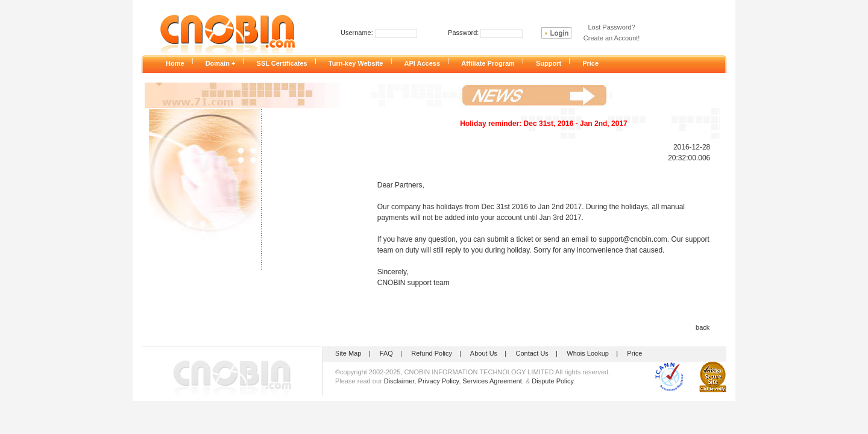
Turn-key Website (360, 63)
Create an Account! (612, 38)
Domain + (224, 63)
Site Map (348, 353)
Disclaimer (399, 381)
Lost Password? (612, 27)
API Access (426, 63)
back (703, 327)
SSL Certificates (286, 63)
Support (552, 63)
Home (179, 63)
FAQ (386, 353)
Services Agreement (492, 381)
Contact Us (532, 353)
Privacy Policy (439, 381)
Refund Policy (432, 353)
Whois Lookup (588, 353)
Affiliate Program (492, 63)
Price (594, 63)
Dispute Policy (552, 381)
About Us (484, 353)
